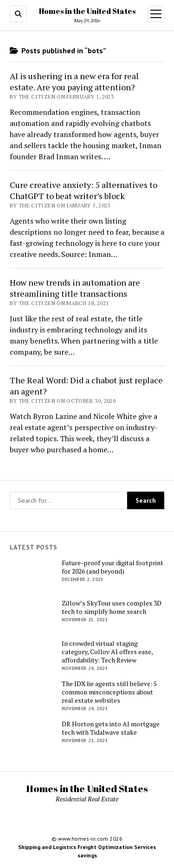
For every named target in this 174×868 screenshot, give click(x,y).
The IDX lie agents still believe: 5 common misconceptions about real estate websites (109, 692)
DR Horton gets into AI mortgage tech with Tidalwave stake (111, 728)
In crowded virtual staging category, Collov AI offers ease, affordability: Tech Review (107, 652)
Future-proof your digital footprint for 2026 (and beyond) (113, 567)
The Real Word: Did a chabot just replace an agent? (86, 386)
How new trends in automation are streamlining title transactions (75, 288)
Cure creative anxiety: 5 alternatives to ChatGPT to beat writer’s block (84, 190)
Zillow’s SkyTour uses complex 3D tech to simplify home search (112, 607)
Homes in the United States (87, 11)
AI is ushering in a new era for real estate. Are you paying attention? (74, 81)
